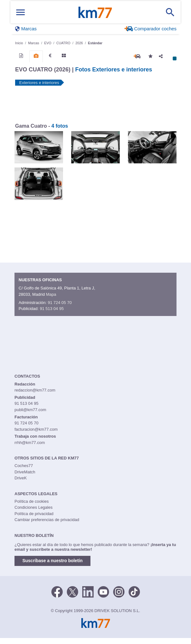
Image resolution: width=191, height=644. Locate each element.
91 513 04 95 (52, 309)
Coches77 (24, 466)
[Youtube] (103, 592)
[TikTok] (134, 592)
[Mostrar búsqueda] (170, 12)
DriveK (21, 478)
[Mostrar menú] (20, 12)
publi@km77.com (30, 410)
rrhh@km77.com (30, 443)
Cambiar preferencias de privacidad (47, 520)
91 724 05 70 (60, 303)
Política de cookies (32, 501)
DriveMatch (25, 472)
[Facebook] (57, 592)
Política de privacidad (34, 514)
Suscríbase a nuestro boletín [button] (52, 561)
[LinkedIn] (88, 592)
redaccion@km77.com (35, 390)
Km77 (95, 12)
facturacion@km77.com (36, 429)
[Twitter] (72, 592)
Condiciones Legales (34, 507)
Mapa (51, 294)
